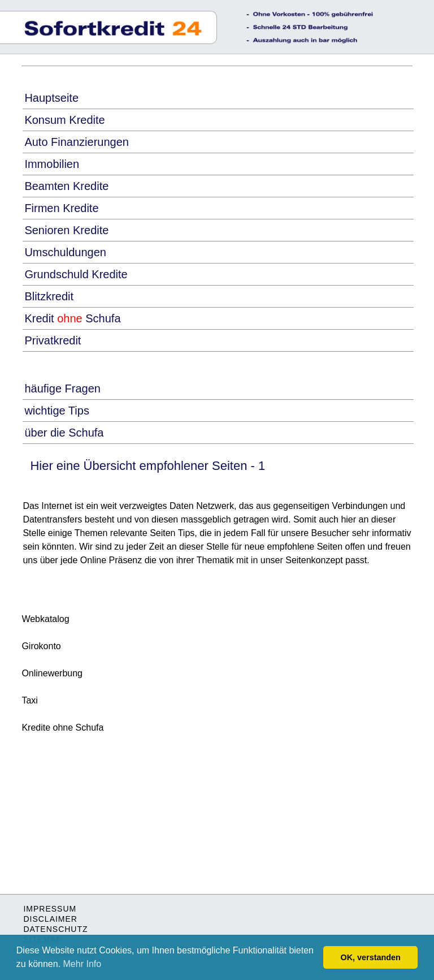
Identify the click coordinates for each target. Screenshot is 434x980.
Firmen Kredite (61, 208)
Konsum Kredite (64, 120)
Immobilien (52, 164)
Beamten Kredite (66, 186)
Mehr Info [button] (83, 964)
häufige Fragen (62, 388)
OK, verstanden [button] (371, 957)
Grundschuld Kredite (76, 274)
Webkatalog (45, 619)
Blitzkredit (49, 296)
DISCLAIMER (50, 919)
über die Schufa (64, 433)
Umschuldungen (65, 252)
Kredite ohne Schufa (62, 728)
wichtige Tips (57, 411)
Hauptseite (51, 98)
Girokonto (41, 646)
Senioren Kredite (66, 230)
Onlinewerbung (52, 673)
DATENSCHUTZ (55, 929)
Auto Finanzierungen (77, 142)
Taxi (29, 700)
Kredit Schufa (72, 318)
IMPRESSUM (50, 909)
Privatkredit (53, 340)
